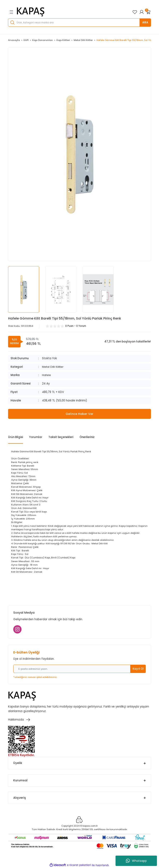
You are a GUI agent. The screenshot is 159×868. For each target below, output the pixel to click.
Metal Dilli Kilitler (53, 367)
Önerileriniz (87, 437)
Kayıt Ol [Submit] (138, 669)
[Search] (79, 23)
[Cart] (148, 12)
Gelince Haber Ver (79, 414)
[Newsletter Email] (79, 669)
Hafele (47, 375)
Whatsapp (136, 861)
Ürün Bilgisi (16, 437)
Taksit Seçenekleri (61, 437)
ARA (145, 22)
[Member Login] (142, 12)
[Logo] (31, 12)
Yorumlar (36, 437)
